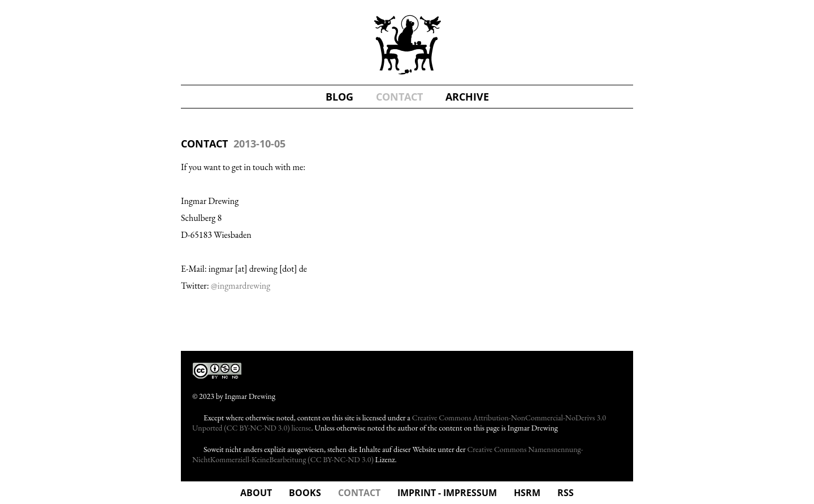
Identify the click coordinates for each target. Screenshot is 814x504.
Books (305, 493)
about (256, 493)
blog (339, 97)
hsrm (527, 493)
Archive (467, 97)
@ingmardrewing (241, 286)
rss (566, 493)
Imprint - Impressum (447, 493)
